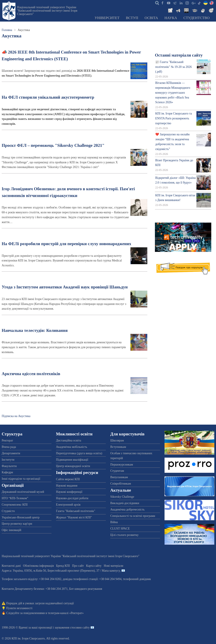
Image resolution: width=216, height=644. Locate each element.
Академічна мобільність (72, 447)
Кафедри (7, 472)
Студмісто (8, 511)
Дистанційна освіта (69, 440)
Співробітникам (121, 484)
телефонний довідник (137, 579)
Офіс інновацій (11, 530)
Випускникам (119, 477)
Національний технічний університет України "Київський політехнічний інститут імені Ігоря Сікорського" (47, 11)
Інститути (8, 460)
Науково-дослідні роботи (72, 498)
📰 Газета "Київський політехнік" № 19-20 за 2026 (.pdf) (173, 67)
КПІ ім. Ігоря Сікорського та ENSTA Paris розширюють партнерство (174, 118)
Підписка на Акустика (16, 416)
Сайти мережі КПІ (68, 479)
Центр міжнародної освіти (73, 466)
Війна (114, 522)
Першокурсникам (122, 465)
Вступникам (118, 447)
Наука (171, 18)
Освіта (151, 18)
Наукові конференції (69, 492)
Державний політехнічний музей (23, 492)
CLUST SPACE (120, 529)
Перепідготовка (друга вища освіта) (79, 453)
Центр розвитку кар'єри (17, 524)
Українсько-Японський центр (21, 517)
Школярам (117, 440)
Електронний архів (68, 505)
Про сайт (78, 566)
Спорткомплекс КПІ (15, 505)
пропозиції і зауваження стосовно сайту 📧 (66, 628)
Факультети (9, 466)
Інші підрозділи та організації (21, 479)
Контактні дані (11, 566)
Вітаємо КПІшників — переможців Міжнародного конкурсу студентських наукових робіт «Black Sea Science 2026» (173, 93)
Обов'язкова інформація (38, 566)
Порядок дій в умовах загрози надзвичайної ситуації (40, 603)
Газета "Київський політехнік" (76, 511)
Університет (107, 18)
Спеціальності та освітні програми (133, 516)
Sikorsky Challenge (122, 497)
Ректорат (7, 440)
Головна (7, 30)
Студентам (117, 471)
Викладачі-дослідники (125, 503)
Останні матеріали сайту (179, 55)
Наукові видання (67, 486)
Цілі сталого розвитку (125, 535)
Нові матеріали (113, 566)
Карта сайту (94, 566)
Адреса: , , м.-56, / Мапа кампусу (61, 571)
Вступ (132, 18)
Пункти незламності (19, 608)
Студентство (197, 18)
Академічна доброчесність (127, 509)
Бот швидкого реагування (86, 589)
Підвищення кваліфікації (72, 460)
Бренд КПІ (63, 566)
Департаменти (11, 453)
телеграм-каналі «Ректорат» (66, 613)
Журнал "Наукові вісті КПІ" (74, 517)
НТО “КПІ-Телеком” (15, 498)
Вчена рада (9, 447)
